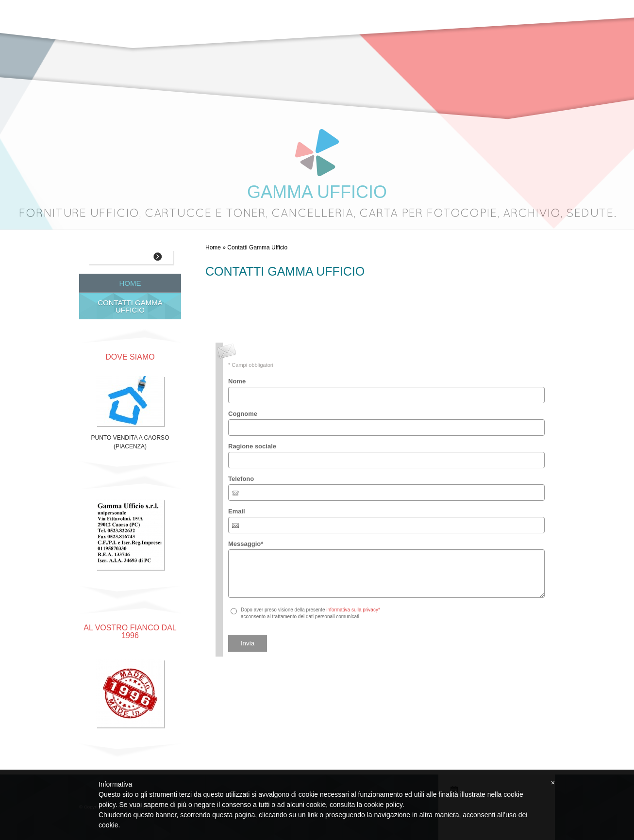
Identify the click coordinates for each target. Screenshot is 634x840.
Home (213, 247)
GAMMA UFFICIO (317, 192)
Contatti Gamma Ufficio (130, 306)
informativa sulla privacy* (353, 610)
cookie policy (383, 805)
